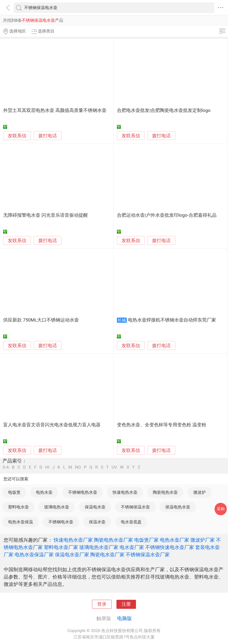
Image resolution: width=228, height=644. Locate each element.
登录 (102, 604)
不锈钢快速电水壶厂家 (170, 547)
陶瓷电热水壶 (165, 492)
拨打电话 (48, 136)
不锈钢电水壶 (61, 522)
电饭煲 (14, 492)
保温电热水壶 (178, 507)
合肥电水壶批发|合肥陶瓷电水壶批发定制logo (164, 110)
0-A (6, 467)
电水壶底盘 (131, 522)
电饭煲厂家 (146, 540)
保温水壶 (97, 522)
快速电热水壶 (125, 492)
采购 (221, 509)
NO (78, 467)
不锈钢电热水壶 (83, 492)
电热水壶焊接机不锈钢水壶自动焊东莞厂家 (172, 320)
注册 (126, 604)
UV (114, 467)
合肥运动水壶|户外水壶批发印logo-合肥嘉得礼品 (167, 215)
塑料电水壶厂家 (61, 547)
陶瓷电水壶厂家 (107, 555)
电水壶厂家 (132, 547)
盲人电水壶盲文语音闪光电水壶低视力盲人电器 (52, 425)
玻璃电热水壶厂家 (99, 547)
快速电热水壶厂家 (73, 540)
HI (47, 467)
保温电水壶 (95, 507)
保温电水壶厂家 (72, 555)
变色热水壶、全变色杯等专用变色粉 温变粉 (162, 425)
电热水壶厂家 (175, 540)
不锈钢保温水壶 (135, 507)
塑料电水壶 (18, 507)
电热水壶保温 (21, 522)
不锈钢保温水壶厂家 (148, 555)
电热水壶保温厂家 (34, 555)
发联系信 (17, 136)
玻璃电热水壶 (57, 507)
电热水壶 (44, 492)
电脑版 (124, 618)
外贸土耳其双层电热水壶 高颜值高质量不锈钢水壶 (55, 110)
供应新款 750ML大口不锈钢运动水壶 (41, 320)
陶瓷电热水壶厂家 (114, 540)
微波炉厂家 (203, 540)
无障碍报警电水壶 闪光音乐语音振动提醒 (46, 215)
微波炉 (200, 492)
